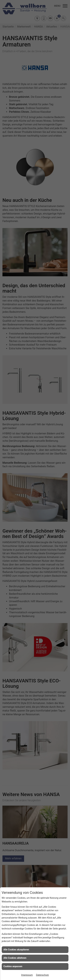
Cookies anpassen (13, 966)
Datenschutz (42, 975)
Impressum (27, 975)
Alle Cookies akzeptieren (16, 950)
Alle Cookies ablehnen (15, 958)
